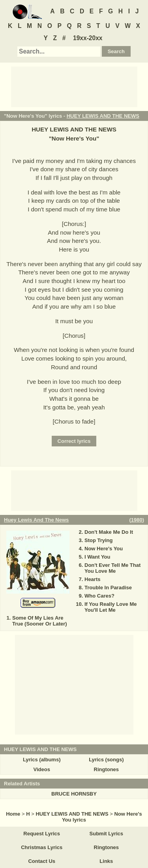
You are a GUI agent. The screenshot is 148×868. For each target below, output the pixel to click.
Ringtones (107, 769)
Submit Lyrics (106, 834)
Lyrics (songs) (106, 760)
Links (106, 861)
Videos (41, 769)
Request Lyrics (42, 834)
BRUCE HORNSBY (74, 794)
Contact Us (42, 861)
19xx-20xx (88, 38)
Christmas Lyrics (42, 847)
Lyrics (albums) (42, 760)
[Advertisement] (74, 86)
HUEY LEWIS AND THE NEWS (103, 116)
